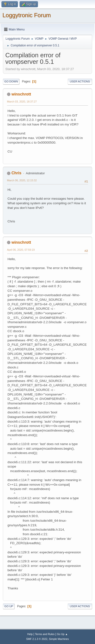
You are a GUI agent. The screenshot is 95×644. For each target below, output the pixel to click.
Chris (16, 173)
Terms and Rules (45, 634)
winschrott (21, 94)
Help (30, 634)
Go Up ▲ (62, 634)
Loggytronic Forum (27, 15)
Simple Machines (59, 639)
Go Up (9, 606)
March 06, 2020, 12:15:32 (22, 180)
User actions (80, 81)
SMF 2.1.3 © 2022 (37, 639)
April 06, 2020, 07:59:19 (21, 250)
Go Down (11, 81)
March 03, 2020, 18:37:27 (22, 102)
